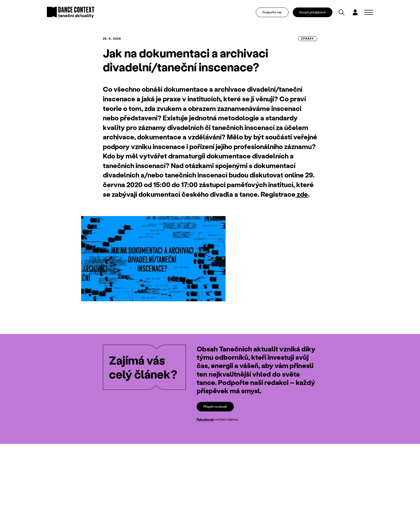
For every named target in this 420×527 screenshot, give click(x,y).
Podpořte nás (272, 12)
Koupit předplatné (313, 12)
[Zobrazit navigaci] (369, 12)
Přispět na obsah (215, 407)
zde (302, 194)
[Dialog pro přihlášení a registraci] (355, 12)
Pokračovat (205, 419)
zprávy (308, 39)
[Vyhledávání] (342, 12)
